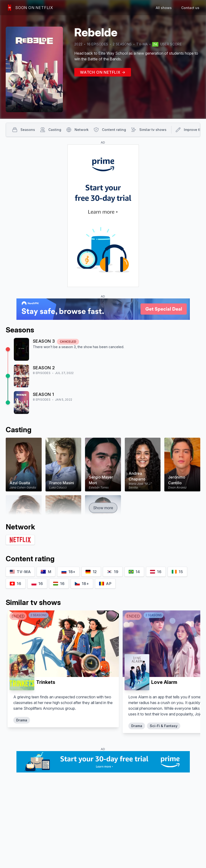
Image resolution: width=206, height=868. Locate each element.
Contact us (190, 8)
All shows (164, 8)
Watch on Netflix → (103, 72)
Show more (103, 508)
